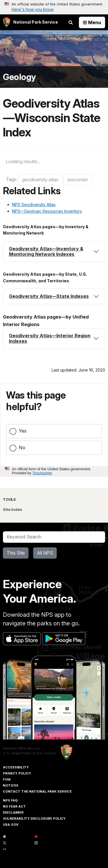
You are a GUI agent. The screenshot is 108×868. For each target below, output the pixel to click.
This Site (16, 553)
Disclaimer (13, 812)
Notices (11, 785)
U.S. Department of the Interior (30, 753)
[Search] (54, 537)
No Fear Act (14, 806)
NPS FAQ (10, 800)
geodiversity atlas (40, 180)
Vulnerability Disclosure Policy (34, 818)
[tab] (54, 252)
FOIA (7, 779)
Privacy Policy (17, 773)
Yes (23, 431)
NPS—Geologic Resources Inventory (47, 211)
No (22, 448)
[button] (54, 252)
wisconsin (77, 180)
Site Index (13, 509)
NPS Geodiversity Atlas (34, 204)
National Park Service (21, 748)
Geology (19, 77)
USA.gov (11, 825)
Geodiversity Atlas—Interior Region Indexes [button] (50, 338)
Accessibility (16, 767)
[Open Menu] (92, 22)
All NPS (45, 553)
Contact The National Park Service (37, 791)
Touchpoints (42, 473)
